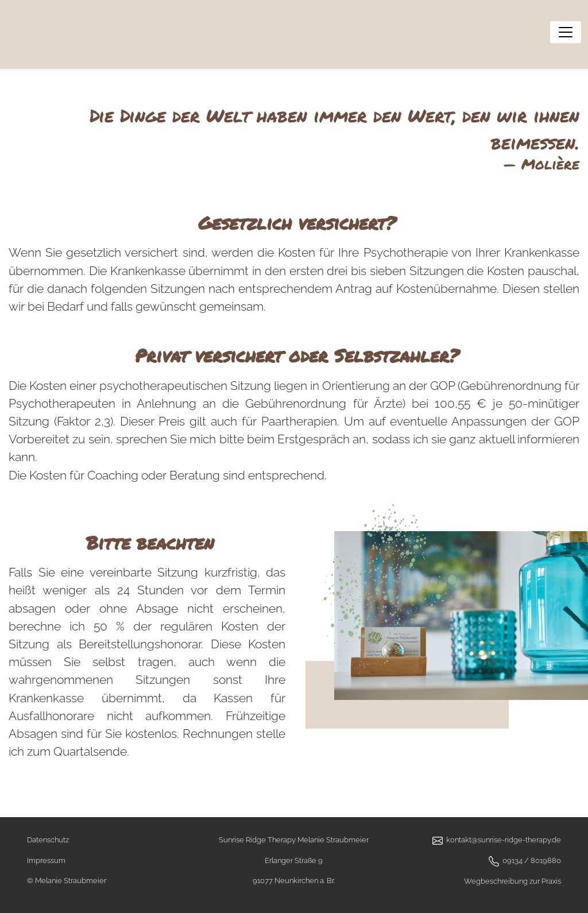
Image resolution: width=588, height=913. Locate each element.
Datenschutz (48, 840)
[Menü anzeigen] (566, 32)
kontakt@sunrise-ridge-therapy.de (504, 840)
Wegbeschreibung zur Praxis (512, 881)
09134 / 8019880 (532, 860)
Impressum (46, 860)
